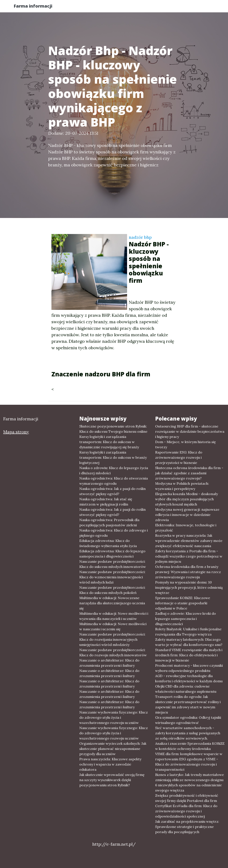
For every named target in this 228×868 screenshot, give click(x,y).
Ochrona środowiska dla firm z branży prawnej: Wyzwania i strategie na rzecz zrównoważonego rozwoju (188, 572)
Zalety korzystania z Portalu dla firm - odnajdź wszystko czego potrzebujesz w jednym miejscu (189, 556)
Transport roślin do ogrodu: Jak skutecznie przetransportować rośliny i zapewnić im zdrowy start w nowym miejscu (188, 704)
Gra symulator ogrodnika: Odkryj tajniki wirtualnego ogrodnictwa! (188, 720)
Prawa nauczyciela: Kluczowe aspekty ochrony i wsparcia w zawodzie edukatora (110, 764)
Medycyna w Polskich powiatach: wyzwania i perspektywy (182, 486)
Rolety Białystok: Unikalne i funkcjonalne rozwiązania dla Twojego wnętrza (188, 632)
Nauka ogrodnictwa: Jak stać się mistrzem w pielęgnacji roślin (106, 502)
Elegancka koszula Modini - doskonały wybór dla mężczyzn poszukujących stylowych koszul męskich (187, 499)
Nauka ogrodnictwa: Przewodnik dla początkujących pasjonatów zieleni (109, 522)
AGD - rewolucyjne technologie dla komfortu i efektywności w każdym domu (189, 678)
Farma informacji (37, 7)
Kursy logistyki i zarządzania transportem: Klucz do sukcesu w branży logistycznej (113, 457)
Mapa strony (16, 432)
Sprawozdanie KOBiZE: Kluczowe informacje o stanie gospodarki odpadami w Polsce (183, 603)
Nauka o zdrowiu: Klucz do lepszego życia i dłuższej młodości (114, 470)
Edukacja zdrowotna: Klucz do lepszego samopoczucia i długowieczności (112, 554)
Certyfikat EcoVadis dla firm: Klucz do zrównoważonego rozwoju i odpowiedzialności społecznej (186, 811)
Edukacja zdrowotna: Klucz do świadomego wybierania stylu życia (108, 543)
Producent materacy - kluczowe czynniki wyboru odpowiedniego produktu (189, 668)
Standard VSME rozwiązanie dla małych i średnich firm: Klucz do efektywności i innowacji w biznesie (189, 655)
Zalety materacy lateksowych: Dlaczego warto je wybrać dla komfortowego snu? (189, 642)
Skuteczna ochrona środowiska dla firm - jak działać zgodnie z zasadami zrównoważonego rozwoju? (189, 473)
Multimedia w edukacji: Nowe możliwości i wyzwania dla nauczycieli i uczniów (114, 616)
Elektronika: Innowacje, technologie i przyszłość (186, 528)
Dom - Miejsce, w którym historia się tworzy (186, 444)
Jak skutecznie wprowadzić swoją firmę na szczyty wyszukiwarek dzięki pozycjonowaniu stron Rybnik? (112, 780)
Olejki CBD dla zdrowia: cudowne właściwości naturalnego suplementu (186, 689)
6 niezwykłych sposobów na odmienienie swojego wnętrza (188, 788)
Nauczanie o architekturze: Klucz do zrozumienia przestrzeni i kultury (109, 663)
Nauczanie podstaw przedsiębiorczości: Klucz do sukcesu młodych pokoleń (112, 590)
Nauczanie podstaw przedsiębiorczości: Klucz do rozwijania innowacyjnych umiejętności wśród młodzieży (112, 639)
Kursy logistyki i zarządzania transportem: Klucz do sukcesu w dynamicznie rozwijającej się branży (109, 442)
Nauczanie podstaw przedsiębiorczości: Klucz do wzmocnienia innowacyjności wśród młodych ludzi (112, 577)
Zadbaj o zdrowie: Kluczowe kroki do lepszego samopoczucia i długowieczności (186, 619)
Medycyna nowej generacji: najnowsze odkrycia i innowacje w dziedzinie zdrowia (187, 515)
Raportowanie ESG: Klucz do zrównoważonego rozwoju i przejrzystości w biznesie (179, 457)
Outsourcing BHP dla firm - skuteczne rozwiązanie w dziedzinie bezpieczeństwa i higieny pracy (190, 431)
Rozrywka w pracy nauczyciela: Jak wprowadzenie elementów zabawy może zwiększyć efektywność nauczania (189, 541)
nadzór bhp (140, 237)
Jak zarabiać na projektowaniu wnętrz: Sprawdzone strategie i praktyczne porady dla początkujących (187, 827)
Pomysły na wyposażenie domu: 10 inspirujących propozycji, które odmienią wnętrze (189, 587)
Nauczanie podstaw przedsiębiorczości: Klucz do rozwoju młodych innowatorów (113, 652)
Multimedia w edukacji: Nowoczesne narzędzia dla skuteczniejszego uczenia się (112, 603)
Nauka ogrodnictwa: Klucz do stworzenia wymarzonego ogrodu (114, 481)
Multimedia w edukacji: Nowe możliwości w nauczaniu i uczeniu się (113, 626)
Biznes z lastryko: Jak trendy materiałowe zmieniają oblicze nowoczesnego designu (190, 777)
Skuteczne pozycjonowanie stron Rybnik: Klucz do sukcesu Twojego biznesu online (113, 429)
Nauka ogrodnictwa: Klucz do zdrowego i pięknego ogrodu (114, 533)
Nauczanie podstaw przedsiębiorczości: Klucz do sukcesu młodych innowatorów (113, 564)
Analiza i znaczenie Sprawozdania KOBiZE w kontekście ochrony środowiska (190, 746)
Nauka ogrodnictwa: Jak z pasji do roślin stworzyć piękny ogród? (112, 491)
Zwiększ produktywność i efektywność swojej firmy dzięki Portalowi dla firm (187, 798)
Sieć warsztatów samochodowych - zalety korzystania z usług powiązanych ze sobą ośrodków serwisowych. (188, 733)
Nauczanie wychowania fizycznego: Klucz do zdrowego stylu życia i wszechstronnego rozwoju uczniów (114, 717)
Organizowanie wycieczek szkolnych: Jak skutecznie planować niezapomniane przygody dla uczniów (113, 749)
